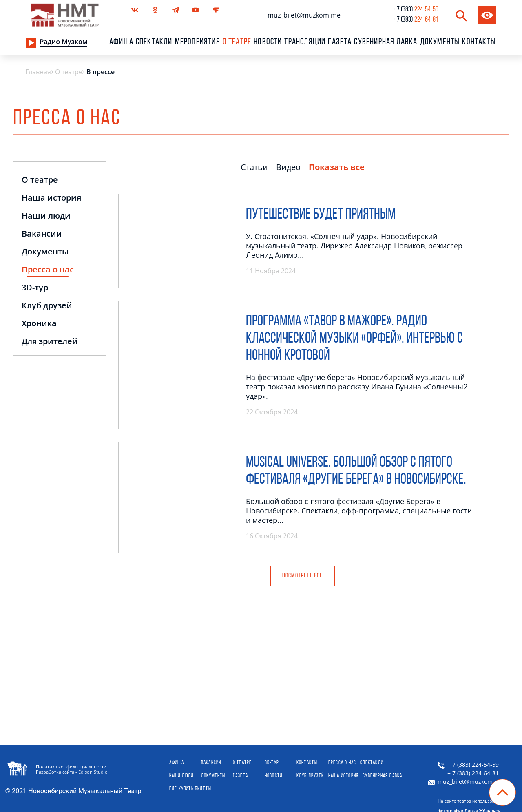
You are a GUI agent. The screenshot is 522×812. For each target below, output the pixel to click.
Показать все (337, 167)
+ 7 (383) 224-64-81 (468, 773)
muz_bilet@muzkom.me (304, 15)
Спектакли (154, 42)
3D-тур (35, 288)
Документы (440, 42)
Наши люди (46, 216)
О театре (40, 180)
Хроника (39, 324)
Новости (268, 42)
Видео (288, 167)
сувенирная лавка (386, 42)
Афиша (121, 42)
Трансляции (305, 42)
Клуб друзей (47, 306)
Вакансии (42, 234)
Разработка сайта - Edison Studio (72, 772)
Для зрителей (50, 342)
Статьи (254, 167)
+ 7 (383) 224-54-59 (468, 765)
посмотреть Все (303, 576)
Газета (340, 42)
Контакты (479, 42)
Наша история (51, 198)
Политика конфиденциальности (71, 767)
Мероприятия (198, 42)
